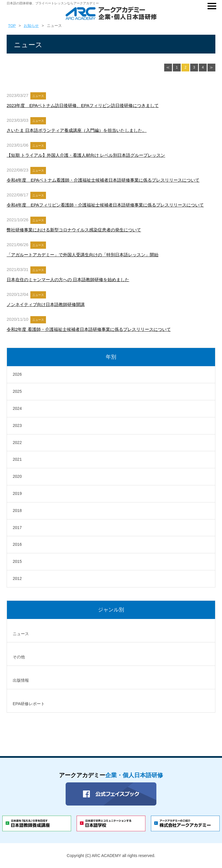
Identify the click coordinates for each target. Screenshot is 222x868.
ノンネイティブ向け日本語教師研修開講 (46, 304)
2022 (17, 443)
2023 (17, 425)
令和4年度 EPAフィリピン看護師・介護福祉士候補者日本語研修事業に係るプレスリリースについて (105, 205)
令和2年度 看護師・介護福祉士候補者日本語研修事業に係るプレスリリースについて (89, 329)
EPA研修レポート (29, 704)
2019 (17, 493)
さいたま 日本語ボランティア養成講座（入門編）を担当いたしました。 (77, 130)
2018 (17, 511)
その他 (19, 657)
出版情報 (21, 680)
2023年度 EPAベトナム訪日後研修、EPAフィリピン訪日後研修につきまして (83, 105)
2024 (17, 408)
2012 (17, 578)
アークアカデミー (111, 775)
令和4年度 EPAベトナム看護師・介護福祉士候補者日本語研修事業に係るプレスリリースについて (103, 180)
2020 (17, 476)
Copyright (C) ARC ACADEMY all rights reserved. (111, 856)
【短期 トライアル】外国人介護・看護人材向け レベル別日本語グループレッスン (86, 155)
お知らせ (31, 26)
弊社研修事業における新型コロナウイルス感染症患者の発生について (74, 230)
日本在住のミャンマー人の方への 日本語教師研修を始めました (68, 280)
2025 (17, 391)
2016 (17, 544)
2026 (17, 374)
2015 (17, 561)
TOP (12, 26)
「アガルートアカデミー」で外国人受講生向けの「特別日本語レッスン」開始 (83, 255)
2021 (17, 459)
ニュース (21, 634)
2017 (17, 528)
